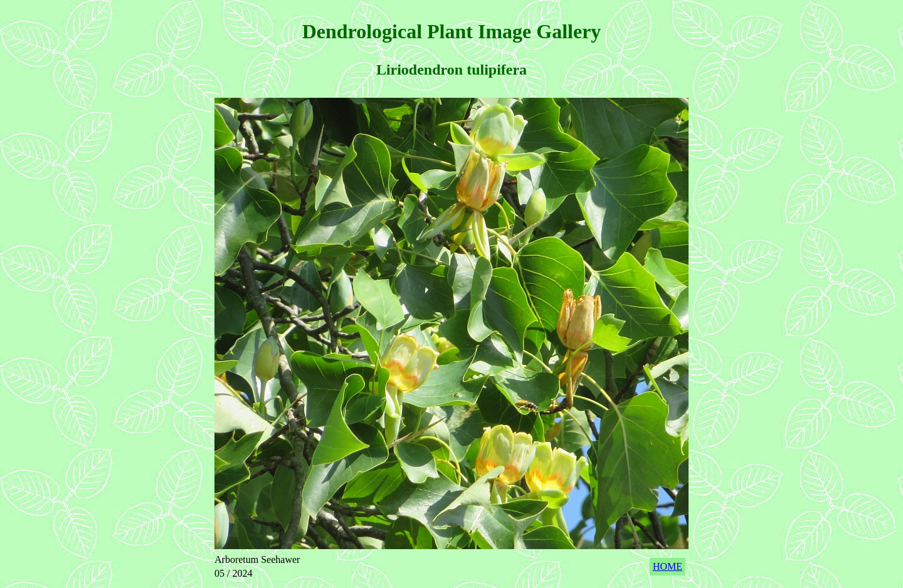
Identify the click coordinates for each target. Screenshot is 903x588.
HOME (668, 566)
